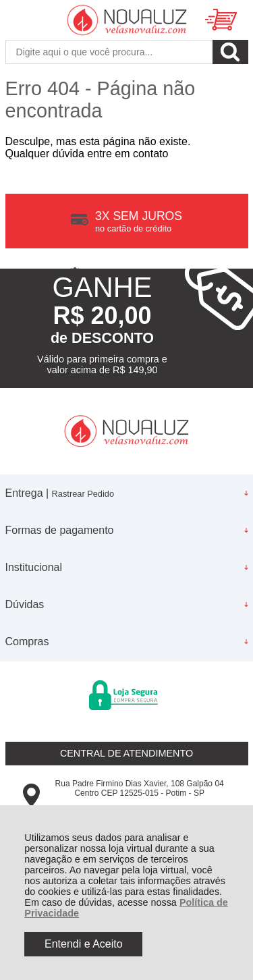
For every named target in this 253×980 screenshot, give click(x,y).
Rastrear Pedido (83, 494)
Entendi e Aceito (84, 944)
